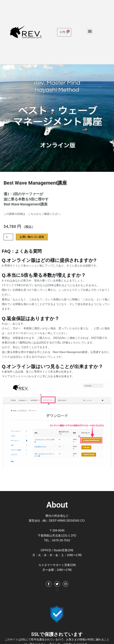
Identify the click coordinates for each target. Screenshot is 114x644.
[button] (90, 31)
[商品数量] (8, 237)
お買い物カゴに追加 (32, 237)
